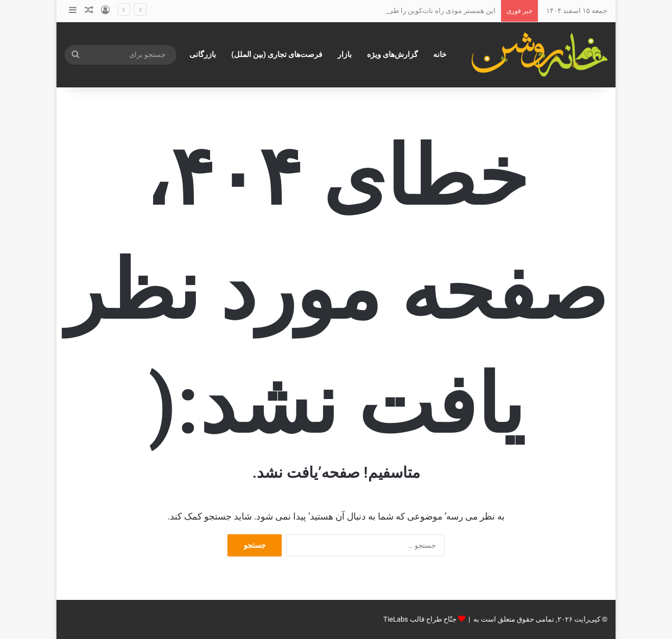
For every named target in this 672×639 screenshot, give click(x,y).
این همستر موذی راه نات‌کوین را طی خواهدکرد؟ (425, 11)
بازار (345, 54)
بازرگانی (203, 54)
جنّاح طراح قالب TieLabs (420, 619)
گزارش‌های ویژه (392, 54)
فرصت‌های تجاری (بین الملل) (277, 54)
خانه (440, 54)
